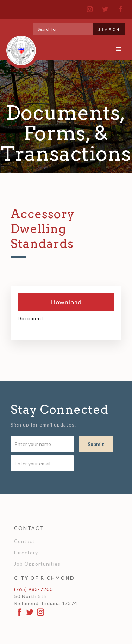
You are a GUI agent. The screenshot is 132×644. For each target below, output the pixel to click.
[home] (19, 47)
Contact (24, 541)
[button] (119, 49)
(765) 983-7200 (33, 589)
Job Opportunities (37, 564)
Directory (26, 552)
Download (66, 302)
